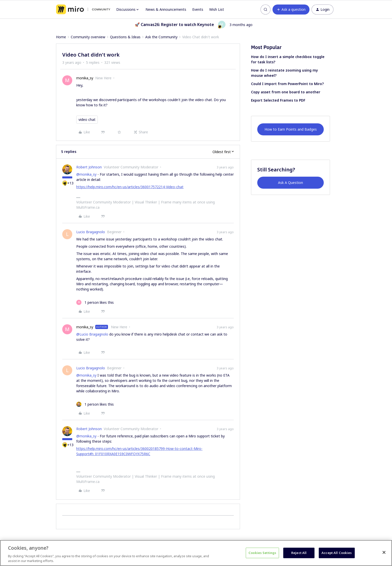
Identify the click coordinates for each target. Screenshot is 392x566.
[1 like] (95, 302)
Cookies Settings (262, 553)
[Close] (384, 552)
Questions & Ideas (125, 37)
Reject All (299, 553)
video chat (87, 119)
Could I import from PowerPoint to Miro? (287, 84)
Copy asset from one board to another (286, 92)
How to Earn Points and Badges (291, 129)
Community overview (88, 37)
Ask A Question (290, 183)
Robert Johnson (89, 167)
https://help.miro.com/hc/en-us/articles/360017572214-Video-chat (130, 187)
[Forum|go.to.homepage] (83, 10)
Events (198, 9)
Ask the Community (161, 37)
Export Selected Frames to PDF (278, 100)
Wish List (217, 9)
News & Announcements (166, 9)
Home (61, 37)
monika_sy (85, 78)
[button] (291, 10)
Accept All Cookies (337, 553)
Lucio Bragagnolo (91, 232)
